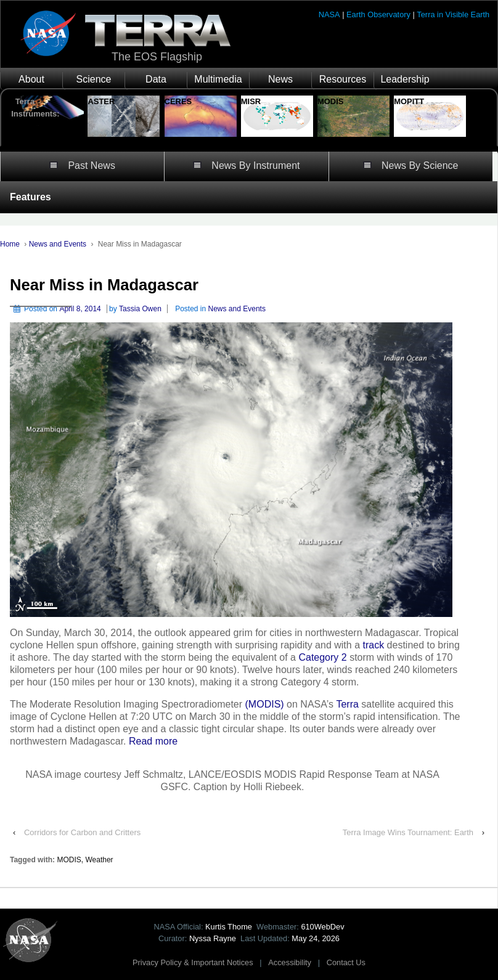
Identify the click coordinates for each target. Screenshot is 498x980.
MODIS (69, 860)
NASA (329, 14)
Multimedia (218, 79)
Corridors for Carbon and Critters (82, 832)
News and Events (58, 244)
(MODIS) (265, 704)
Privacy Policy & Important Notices (193, 962)
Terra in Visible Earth (453, 14)
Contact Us (346, 962)
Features (31, 197)
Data (156, 79)
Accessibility (290, 962)
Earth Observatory (378, 14)
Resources (343, 79)
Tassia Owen (140, 309)
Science (94, 79)
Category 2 (322, 657)
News (280, 79)
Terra (347, 704)
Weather (99, 860)
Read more (153, 741)
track (373, 645)
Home (10, 244)
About (31, 79)
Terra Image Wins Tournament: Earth (408, 832)
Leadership (405, 79)
